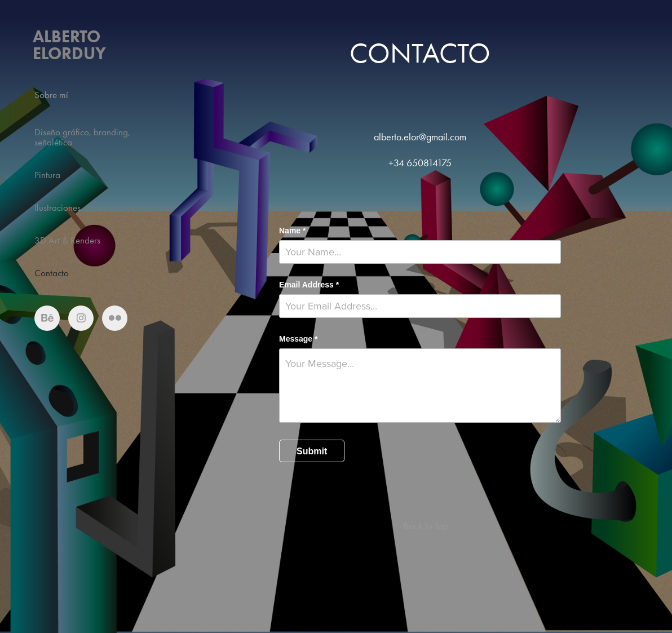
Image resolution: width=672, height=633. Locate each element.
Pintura (47, 175)
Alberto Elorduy (69, 45)
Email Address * (309, 285)
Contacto (52, 273)
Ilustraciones (58, 207)
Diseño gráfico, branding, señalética (82, 137)
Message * (298, 339)
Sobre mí (51, 95)
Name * (292, 231)
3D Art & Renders (67, 240)
